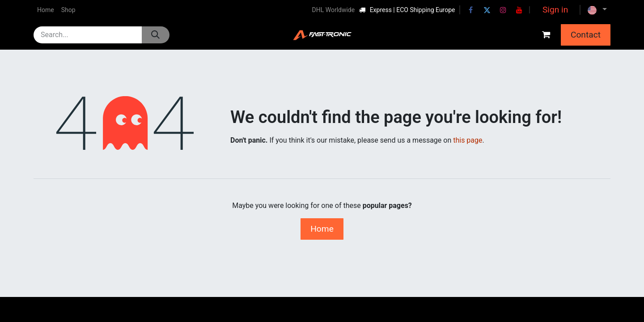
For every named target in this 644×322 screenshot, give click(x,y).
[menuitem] (46, 10)
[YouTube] (519, 10)
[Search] (155, 35)
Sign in (555, 10)
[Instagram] (503, 10)
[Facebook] (471, 10)
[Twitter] (487, 10)
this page (468, 140)
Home (322, 229)
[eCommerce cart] (546, 35)
